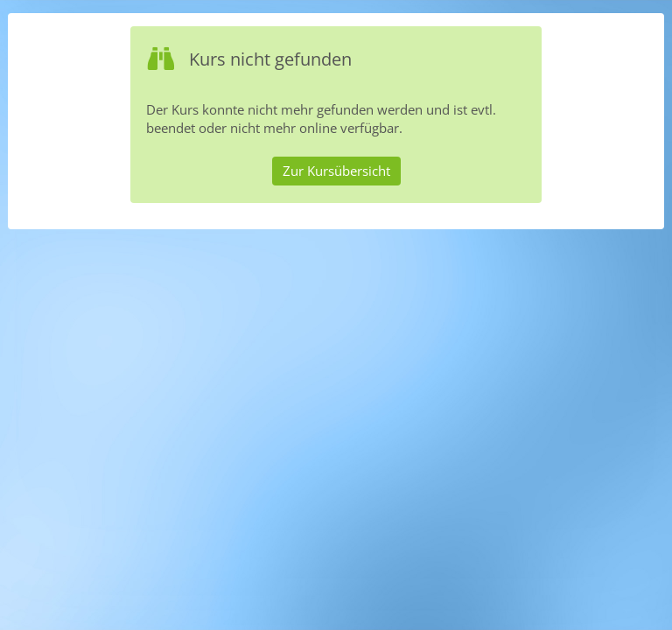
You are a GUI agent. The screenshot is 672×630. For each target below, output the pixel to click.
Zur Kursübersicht (336, 171)
